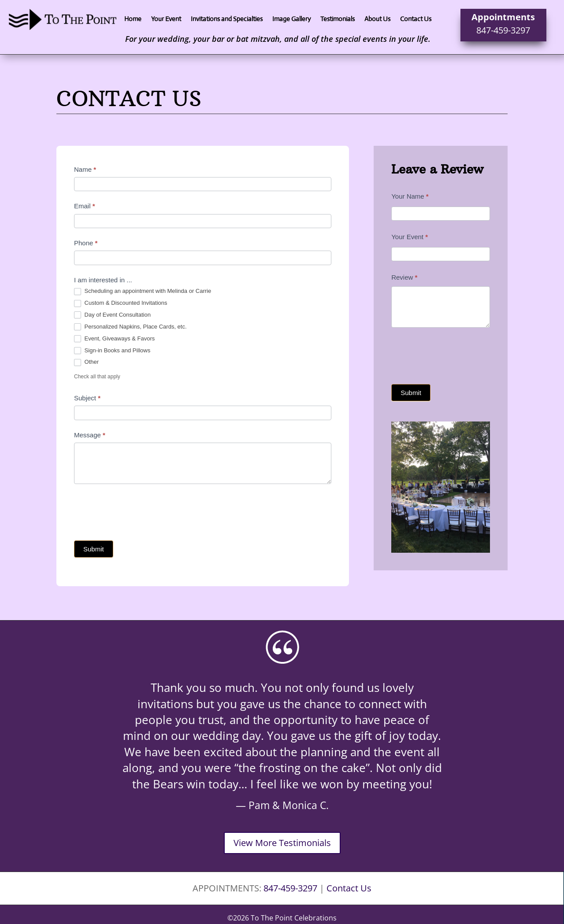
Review (404, 277)
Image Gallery (291, 19)
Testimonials (338, 19)
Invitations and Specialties (227, 19)
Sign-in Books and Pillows (112, 351)
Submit (94, 549)
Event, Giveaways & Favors (114, 339)
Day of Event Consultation (112, 315)
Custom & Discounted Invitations (121, 303)
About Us (377, 19)
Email (85, 206)
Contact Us (416, 19)
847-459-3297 (503, 30)
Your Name (410, 196)
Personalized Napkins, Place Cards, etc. (130, 327)
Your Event (166, 19)
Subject (87, 398)
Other (86, 362)
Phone (86, 243)
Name (85, 169)
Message (90, 435)
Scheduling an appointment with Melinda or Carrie (143, 291)
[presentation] (141, 510)
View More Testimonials (282, 843)
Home (133, 19)
